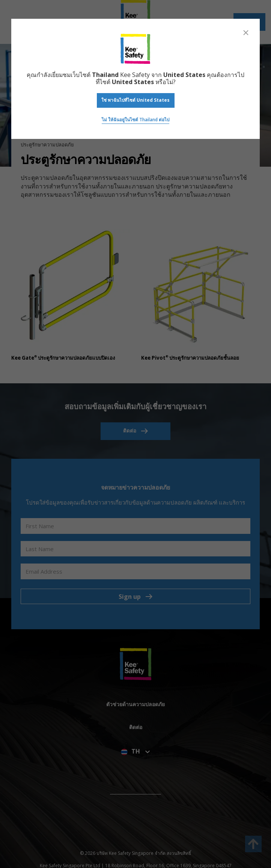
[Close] (246, 33)
